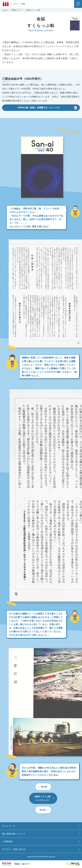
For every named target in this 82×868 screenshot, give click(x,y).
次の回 (42, 810)
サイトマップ (9, 826)
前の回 (44, 787)
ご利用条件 (7, 841)
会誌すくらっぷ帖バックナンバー (42, 798)
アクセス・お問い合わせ (14, 849)
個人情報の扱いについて (14, 834)
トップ (5, 10)
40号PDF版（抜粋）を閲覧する (39, 108)
